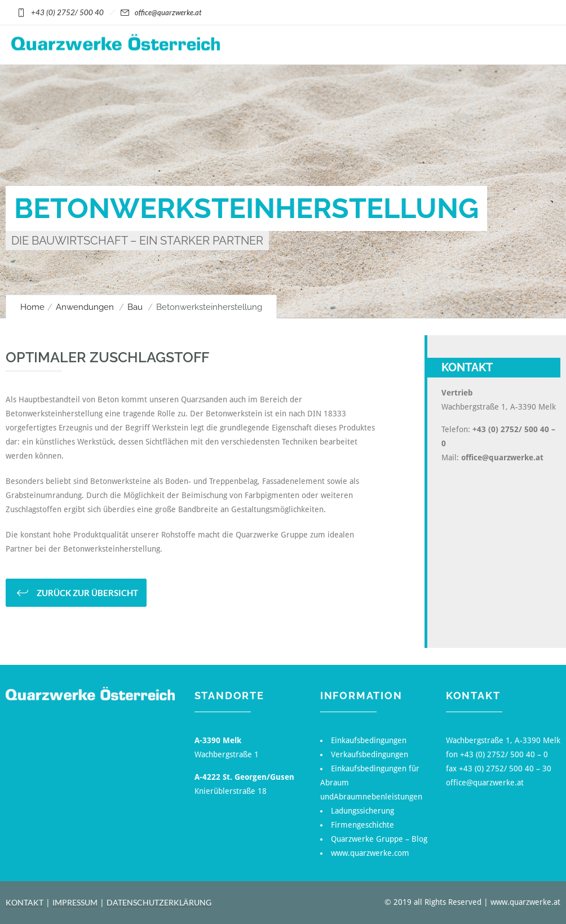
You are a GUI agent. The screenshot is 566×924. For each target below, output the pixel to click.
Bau (135, 307)
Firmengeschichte (362, 825)
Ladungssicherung (362, 811)
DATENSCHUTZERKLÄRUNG (159, 902)
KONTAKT (25, 902)
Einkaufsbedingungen (369, 740)
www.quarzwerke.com (370, 853)
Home (32, 307)
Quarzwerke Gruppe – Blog (379, 839)
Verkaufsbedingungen (370, 754)
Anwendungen (85, 307)
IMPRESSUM (75, 902)
